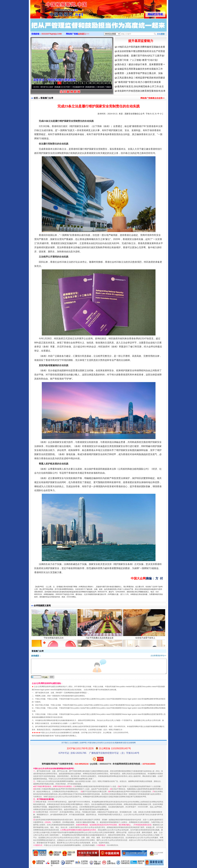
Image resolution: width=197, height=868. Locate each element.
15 (109, 83)
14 (105, 83)
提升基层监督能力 (141, 41)
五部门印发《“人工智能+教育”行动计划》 (138, 60)
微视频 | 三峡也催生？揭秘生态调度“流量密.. (108, 87)
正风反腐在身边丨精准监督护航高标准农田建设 (141, 78)
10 (90, 83)
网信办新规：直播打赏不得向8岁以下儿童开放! (141, 56)
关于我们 (65, 743)
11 (94, 83)
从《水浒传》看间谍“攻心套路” (44, 87)
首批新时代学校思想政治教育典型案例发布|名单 (141, 91)
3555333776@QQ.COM (52, 34)
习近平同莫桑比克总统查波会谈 (100, 640)
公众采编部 (74, 743)
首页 (36, 98)
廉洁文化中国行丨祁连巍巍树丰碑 (73, 87)
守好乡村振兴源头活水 (54, 640)
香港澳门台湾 (47, 98)
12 (98, 83)
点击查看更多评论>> (158, 656)
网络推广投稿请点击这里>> (153, 98)
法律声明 (83, 743)
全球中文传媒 (54, 8)
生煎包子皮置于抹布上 (146, 640)
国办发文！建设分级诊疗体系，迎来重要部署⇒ (141, 64)
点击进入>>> (84, 34)
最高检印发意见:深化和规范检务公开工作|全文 (141, 86)
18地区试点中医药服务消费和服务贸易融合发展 (141, 47)
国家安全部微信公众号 (135, 114)
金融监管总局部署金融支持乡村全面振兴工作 (140, 69)
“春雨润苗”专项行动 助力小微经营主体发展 (139, 82)
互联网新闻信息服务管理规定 (75, 693)
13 (102, 83)
